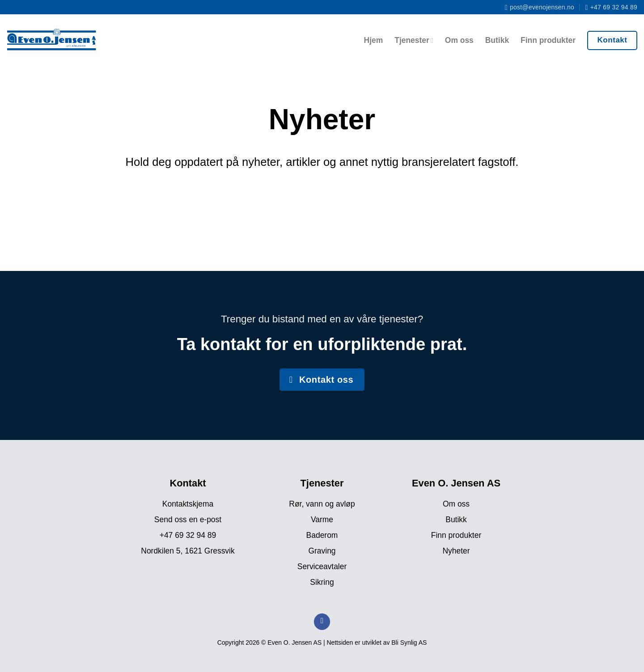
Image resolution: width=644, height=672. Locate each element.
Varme (322, 520)
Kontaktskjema (188, 504)
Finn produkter (548, 40)
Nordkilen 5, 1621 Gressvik (188, 551)
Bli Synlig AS (409, 642)
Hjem (374, 40)
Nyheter (456, 551)
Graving (322, 551)
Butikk (497, 40)
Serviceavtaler (322, 566)
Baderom (322, 535)
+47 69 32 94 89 (188, 535)
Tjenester (414, 40)
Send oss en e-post (188, 520)
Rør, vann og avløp (322, 504)
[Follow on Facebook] (322, 622)
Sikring (322, 582)
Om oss (459, 40)
